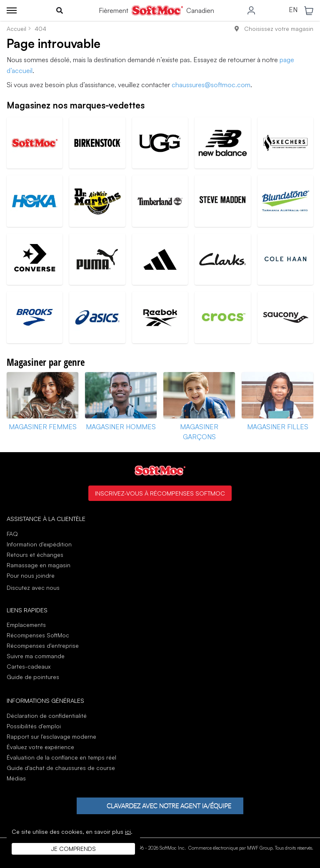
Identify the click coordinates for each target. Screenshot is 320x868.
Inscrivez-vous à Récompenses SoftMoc (160, 493)
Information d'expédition (39, 544)
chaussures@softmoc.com (211, 85)
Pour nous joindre (31, 575)
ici (128, 832)
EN (293, 10)
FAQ (12, 534)
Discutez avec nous (33, 588)
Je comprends (74, 849)
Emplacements (26, 625)
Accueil (16, 29)
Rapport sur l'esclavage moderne (51, 736)
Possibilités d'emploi (34, 726)
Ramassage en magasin (39, 565)
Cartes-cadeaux (29, 666)
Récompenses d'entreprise (43, 645)
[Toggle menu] (12, 10)
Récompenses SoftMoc (38, 635)
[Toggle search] (60, 10)
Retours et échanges (35, 555)
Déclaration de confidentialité (47, 716)
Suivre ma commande (36, 656)
